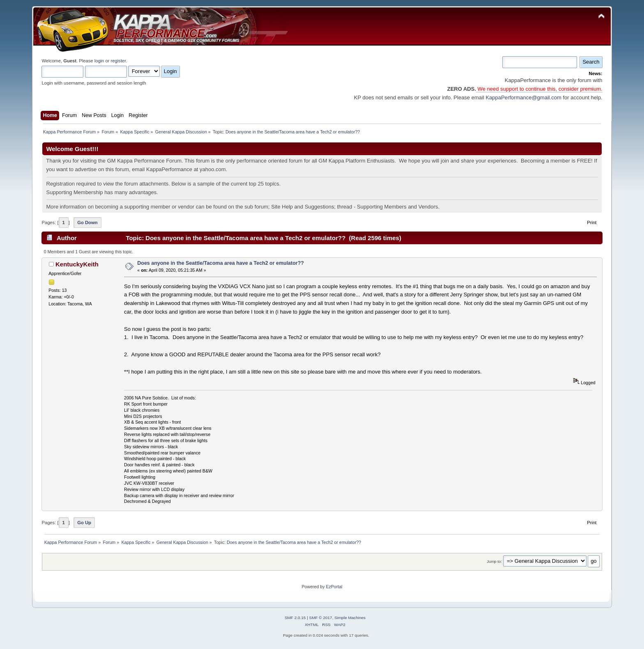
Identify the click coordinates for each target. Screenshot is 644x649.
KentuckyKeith (77, 264)
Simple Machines (350, 618)
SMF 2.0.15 (295, 618)
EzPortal (334, 587)
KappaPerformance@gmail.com (523, 97)
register (118, 61)
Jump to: (494, 561)
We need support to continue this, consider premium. (539, 89)
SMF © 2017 (321, 618)
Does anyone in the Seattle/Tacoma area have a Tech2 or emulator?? (221, 263)
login (99, 61)
